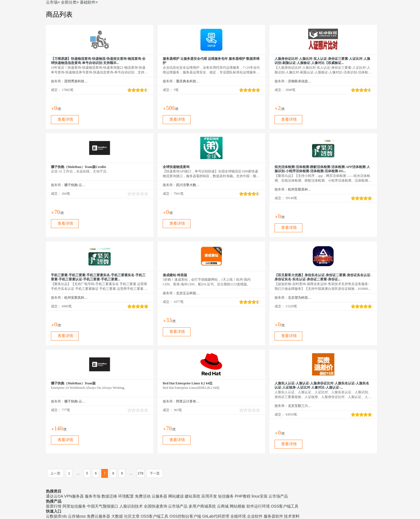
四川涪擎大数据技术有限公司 (188, 185)
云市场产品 (278, 496)
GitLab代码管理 (216, 516)
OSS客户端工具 (285, 506)
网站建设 (176, 496)
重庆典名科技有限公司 (188, 81)
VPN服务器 (74, 496)
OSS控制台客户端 (185, 516)
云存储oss (77, 516)
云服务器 (159, 496)
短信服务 (226, 496)
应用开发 (209, 496)
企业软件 (255, 516)
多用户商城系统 (202, 506)
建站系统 (192, 496)
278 (140, 473)
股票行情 (54, 506)
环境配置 (126, 496)
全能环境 (238, 516)
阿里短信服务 (74, 506)
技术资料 (292, 516)
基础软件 (88, 2)
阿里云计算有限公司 (188, 401)
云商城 (223, 506)
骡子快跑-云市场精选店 (76, 185)
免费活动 (143, 496)
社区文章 (132, 516)
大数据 (117, 516)
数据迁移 (109, 496)
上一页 (55, 473)
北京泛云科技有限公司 (188, 293)
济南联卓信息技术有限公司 (300, 81)
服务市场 (93, 496)
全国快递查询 (155, 506)
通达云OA (54, 496)
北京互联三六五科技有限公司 (300, 406)
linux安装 (260, 496)
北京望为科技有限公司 (300, 298)
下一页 (155, 473)
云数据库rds (56, 516)
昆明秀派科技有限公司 (76, 81)
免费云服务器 (98, 516)
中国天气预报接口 (103, 506)
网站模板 (238, 506)
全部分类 (69, 2)
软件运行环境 (258, 506)
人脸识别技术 (131, 506)
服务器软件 (273, 516)
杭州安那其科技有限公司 (300, 189)
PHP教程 (243, 496)
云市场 (52, 2)
